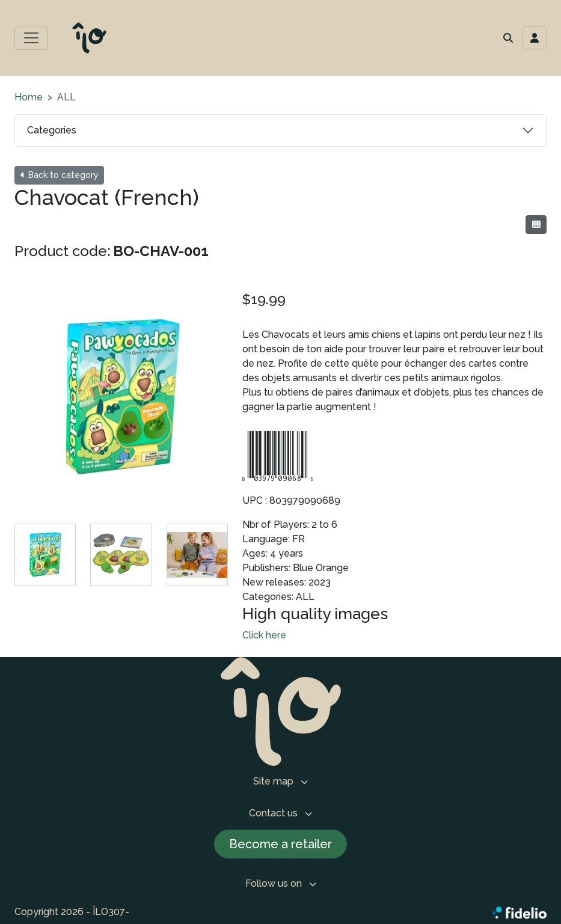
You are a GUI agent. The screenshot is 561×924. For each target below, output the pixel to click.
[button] (508, 38)
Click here (264, 635)
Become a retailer (280, 844)
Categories (52, 130)
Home (29, 97)
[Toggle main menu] (31, 38)
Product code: (63, 251)
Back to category (59, 175)
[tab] (45, 555)
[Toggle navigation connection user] (535, 38)
